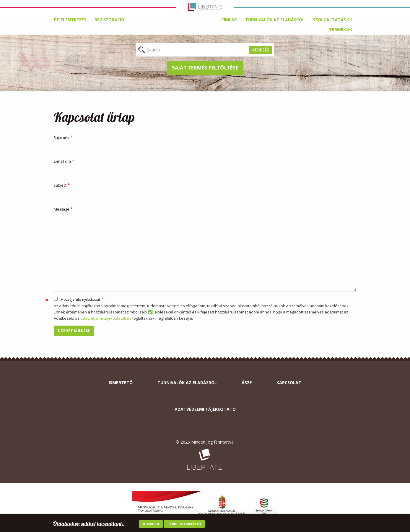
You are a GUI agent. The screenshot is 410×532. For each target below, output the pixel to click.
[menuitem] (229, 20)
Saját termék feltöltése (205, 68)
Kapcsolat (289, 383)
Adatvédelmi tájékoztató (205, 409)
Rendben (151, 524)
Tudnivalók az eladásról (275, 20)
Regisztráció (109, 20)
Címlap (229, 20)
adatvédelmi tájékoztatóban (106, 318)
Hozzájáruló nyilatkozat (80, 299)
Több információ (184, 524)
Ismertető (121, 383)
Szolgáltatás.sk (332, 20)
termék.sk (341, 29)
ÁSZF (247, 383)
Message (62, 209)
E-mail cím (62, 161)
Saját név (61, 138)
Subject (60, 185)
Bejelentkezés (70, 20)
